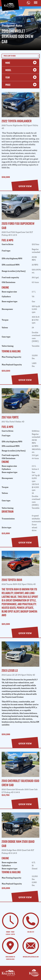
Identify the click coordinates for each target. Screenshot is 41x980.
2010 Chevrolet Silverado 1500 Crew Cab (20, 783)
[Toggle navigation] (36, 3)
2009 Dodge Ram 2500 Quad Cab (18, 844)
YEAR (20, 77)
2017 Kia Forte (10, 417)
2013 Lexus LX (10, 670)
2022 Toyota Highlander (17, 121)
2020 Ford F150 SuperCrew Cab (18, 226)
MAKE (20, 63)
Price (20, 85)
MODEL (20, 70)
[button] (25, 186)
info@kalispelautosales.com (31, 957)
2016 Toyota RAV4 (12, 580)
